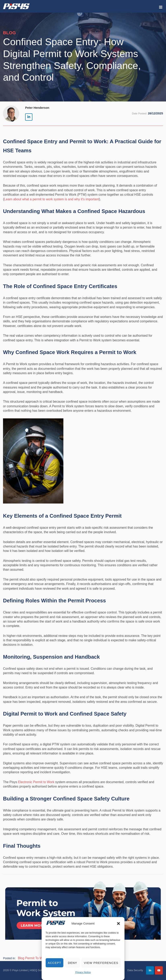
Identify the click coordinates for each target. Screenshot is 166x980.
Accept (54, 963)
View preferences (101, 963)
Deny (73, 963)
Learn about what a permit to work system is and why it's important (52, 199)
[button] (119, 924)
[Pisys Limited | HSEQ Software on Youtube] (159, 970)
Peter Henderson (37, 108)
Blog (21, 958)
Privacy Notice (83, 972)
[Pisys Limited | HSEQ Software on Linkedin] (29, 117)
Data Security (135, 970)
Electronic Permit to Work (36, 782)
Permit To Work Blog (40, 958)
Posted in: (9, 958)
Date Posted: (140, 113)
